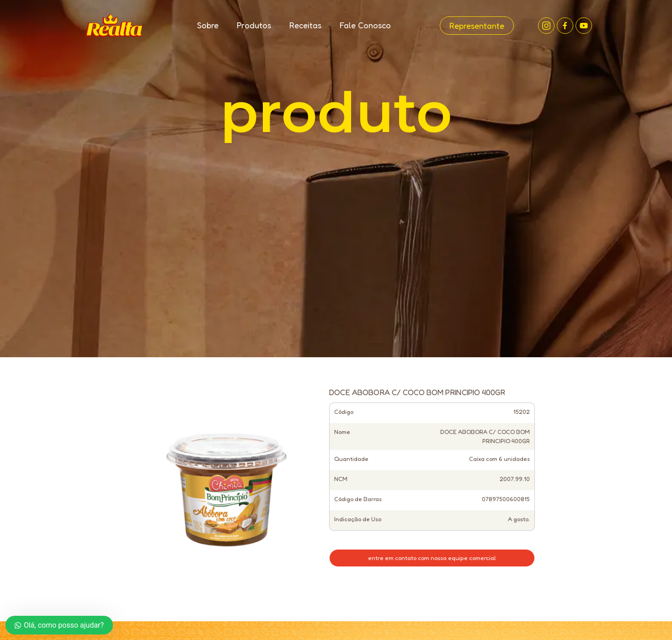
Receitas (305, 25)
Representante (477, 26)
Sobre (208, 25)
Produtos (254, 25)
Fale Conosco (365, 25)
